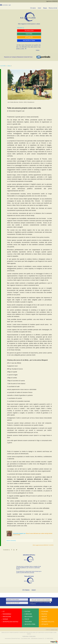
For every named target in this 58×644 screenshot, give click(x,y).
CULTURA (3, 66)
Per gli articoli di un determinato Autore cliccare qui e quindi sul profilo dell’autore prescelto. (29, 572)
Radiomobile (7, 614)
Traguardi (28, 622)
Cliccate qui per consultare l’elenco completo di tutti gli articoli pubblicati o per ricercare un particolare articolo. (29, 568)
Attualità (45, 624)
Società (44, 617)
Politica (44, 614)
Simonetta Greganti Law (19, 533)
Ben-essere (28, 617)
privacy (47, 603)
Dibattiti (44, 619)
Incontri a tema (30, 624)
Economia (45, 612)
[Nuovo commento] (11, 541)
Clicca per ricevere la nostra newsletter (41, 600)
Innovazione (7, 617)
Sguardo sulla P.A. (48, 622)
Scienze (5, 619)
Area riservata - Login (6, 5)
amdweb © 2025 (54, 630)
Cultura (9, 66)
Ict (4, 612)
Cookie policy (25, 636)
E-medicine (28, 614)
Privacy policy (32, 636)
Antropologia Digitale (10, 622)
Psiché (27, 619)
